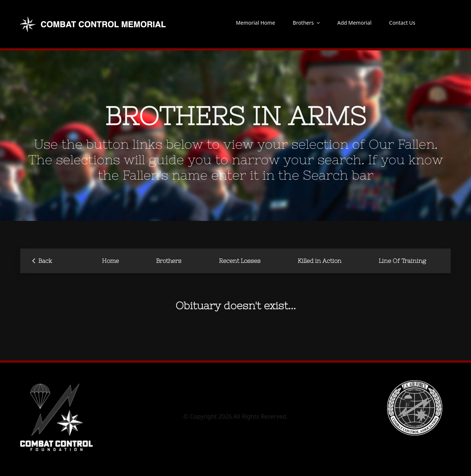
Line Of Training (402, 261)
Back (42, 260)
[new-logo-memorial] (94, 18)
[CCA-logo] (415, 383)
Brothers (169, 261)
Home (110, 261)
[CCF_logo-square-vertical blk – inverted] (56, 383)
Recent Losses (240, 261)
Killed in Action (320, 261)
